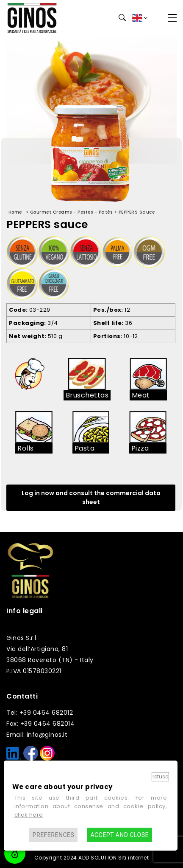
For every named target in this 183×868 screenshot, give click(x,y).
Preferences (54, 835)
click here (29, 815)
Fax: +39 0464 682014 (40, 724)
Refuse (160, 776)
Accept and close (119, 835)
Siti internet (134, 858)
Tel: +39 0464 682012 (40, 713)
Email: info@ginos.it (37, 735)
